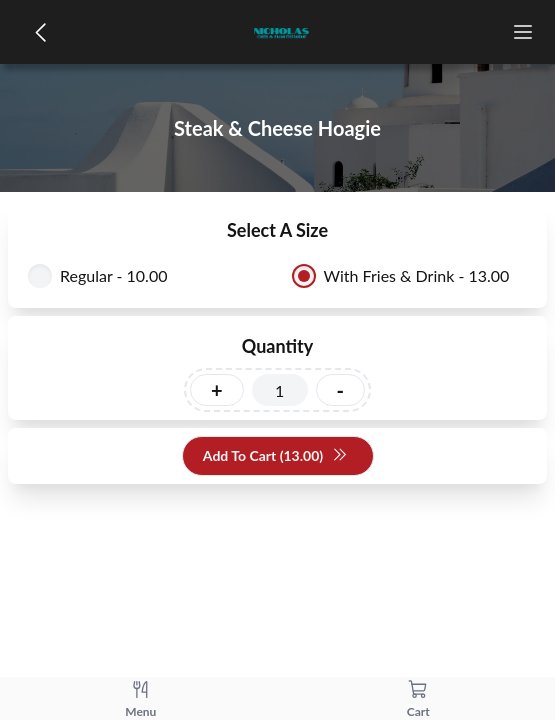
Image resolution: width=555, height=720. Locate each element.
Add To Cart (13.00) (275, 456)
